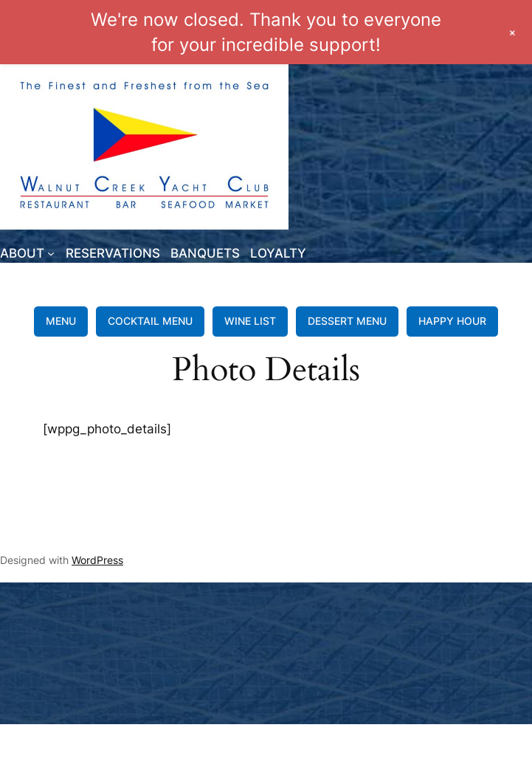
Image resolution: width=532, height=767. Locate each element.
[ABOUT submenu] (51, 253)
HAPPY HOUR (452, 321)
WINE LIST (250, 321)
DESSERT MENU (347, 321)
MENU (61, 321)
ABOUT (22, 253)
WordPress (97, 560)
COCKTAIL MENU (150, 321)
